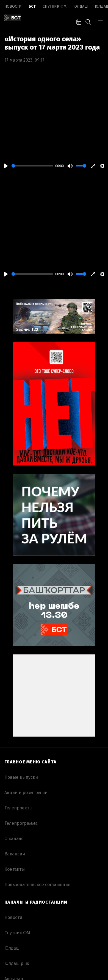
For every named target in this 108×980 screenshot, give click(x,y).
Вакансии (15, 854)
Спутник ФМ (55, 6)
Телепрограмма (21, 823)
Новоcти (13, 6)
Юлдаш (81, 6)
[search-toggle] (88, 21)
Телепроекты (18, 808)
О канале (14, 839)
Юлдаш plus (17, 963)
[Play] (6, 166)
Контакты (15, 869)
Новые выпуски (21, 777)
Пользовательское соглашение (37, 885)
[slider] (32, 166)
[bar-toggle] (100, 21)
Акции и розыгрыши (26, 793)
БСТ (32, 6)
